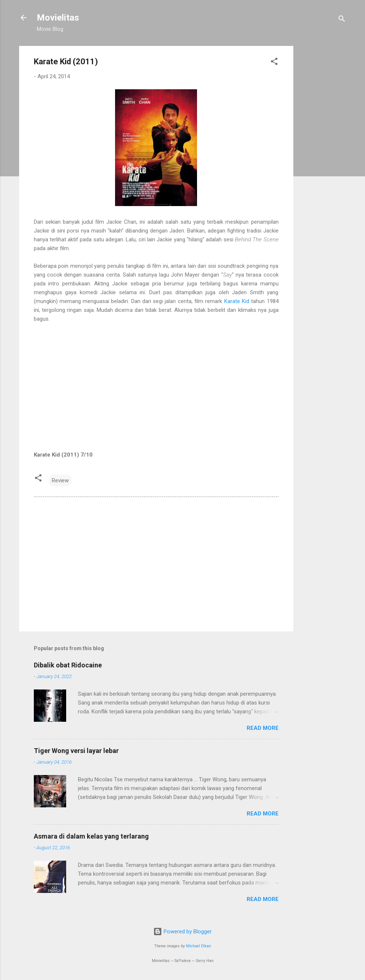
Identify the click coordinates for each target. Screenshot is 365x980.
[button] (274, 63)
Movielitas (58, 18)
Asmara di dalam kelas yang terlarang (91, 836)
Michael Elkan (198, 946)
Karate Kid (237, 301)
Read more (263, 728)
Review (60, 480)
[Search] (342, 20)
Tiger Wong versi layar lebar (76, 751)
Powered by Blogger (182, 932)
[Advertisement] (323, 156)
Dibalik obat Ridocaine (68, 665)
